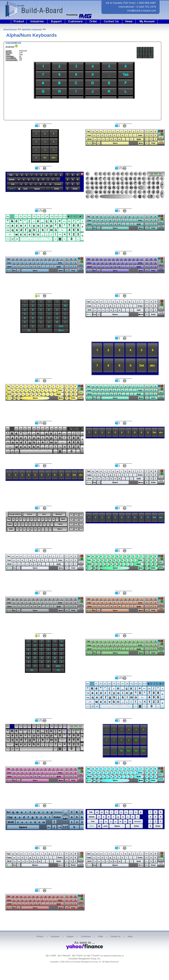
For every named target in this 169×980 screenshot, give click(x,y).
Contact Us (111, 22)
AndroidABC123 (13, 43)
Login (149, 22)
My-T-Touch (93, 956)
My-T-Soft (51, 956)
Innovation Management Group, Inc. (84, 959)
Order (93, 22)
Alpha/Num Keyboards (32, 30)
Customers (76, 22)
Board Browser (10, 30)
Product (19, 22)
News (129, 22)
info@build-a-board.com (142, 11)
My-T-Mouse (64, 956)
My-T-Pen (77, 956)
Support (56, 22)
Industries (37, 22)
